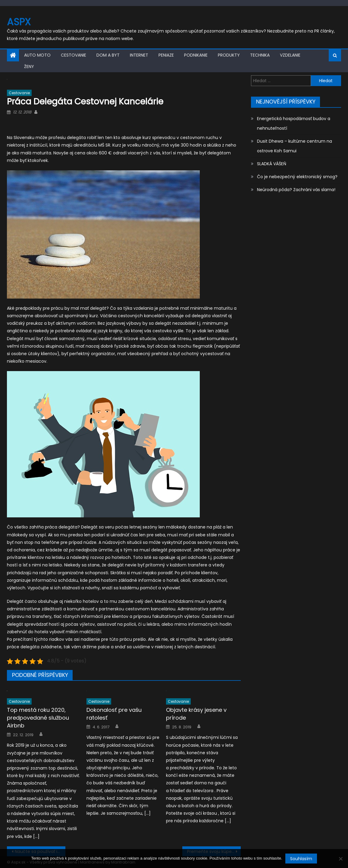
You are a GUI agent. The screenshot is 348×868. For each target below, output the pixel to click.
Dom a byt (108, 55)
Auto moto (37, 55)
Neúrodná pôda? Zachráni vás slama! (296, 190)
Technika (260, 55)
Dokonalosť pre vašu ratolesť (114, 714)
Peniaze (166, 55)
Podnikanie (196, 55)
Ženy (29, 67)
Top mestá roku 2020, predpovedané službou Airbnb (38, 718)
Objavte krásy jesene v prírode (196, 714)
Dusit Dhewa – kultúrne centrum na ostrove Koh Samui (295, 146)
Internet (139, 55)
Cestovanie (74, 55)
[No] (340, 859)
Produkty (229, 55)
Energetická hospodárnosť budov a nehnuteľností (294, 123)
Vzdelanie (290, 55)
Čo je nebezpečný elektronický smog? (297, 177)
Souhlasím (301, 859)
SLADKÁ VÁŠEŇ (272, 164)
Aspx (19, 22)
